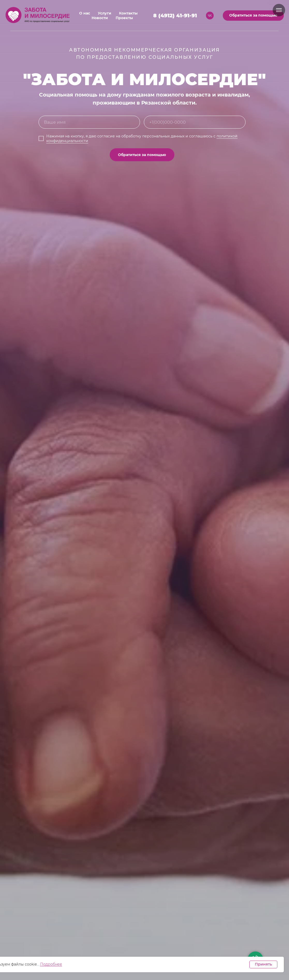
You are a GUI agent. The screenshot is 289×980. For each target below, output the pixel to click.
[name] (89, 122)
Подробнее (51, 964)
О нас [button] (85, 13)
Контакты (128, 13)
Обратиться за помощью (142, 155)
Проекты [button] (124, 18)
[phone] (195, 122)
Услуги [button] (105, 13)
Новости (100, 18)
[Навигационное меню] (279, 10)
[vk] (210, 16)
